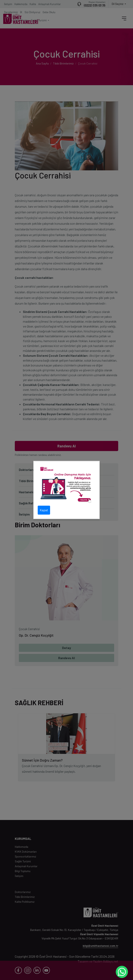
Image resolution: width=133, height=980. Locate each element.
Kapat (44, 510)
